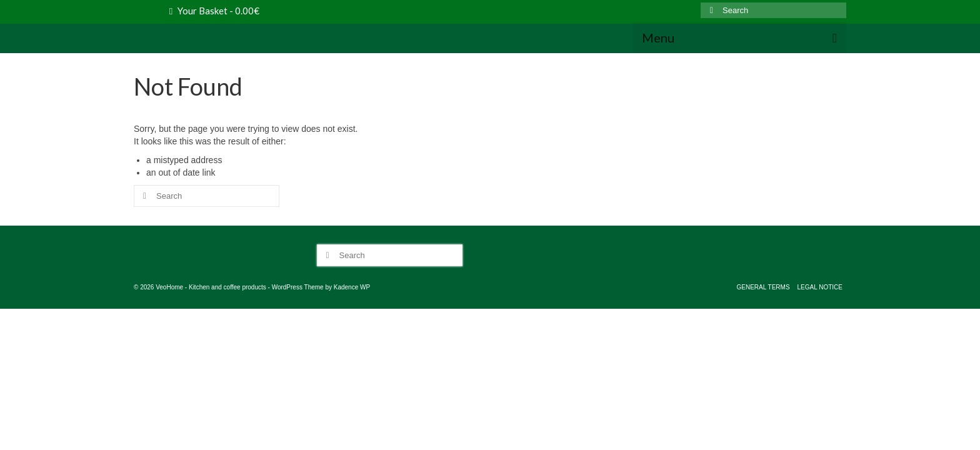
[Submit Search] (710, 10)
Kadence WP (352, 302)
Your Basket (214, 11)
